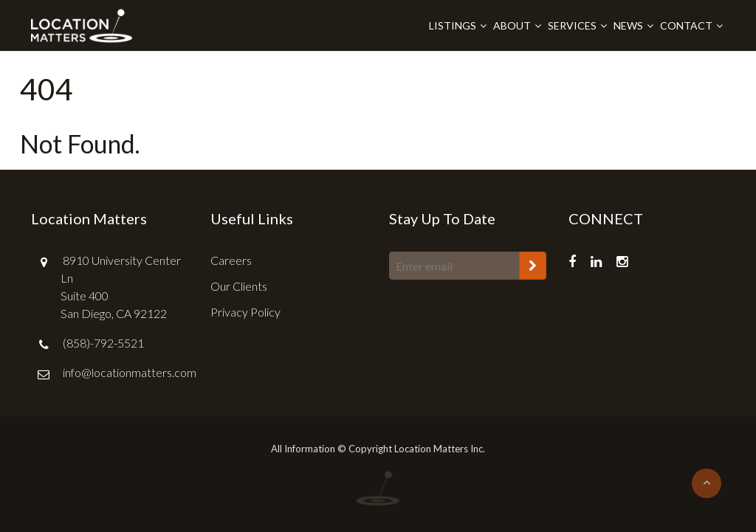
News (628, 25)
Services (572, 25)
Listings (453, 25)
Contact (686, 25)
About (512, 25)
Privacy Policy (245, 312)
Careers (231, 260)
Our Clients (239, 286)
